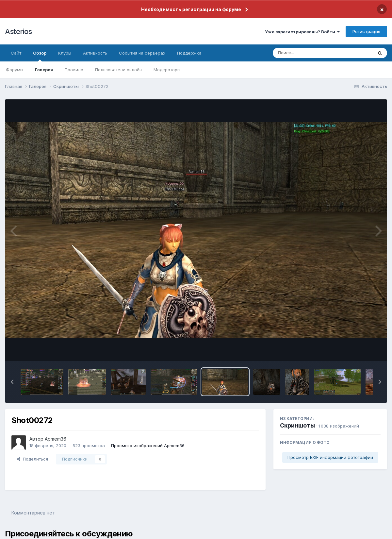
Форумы (15, 70)
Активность (95, 53)
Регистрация (366, 31)
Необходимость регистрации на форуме (191, 9)
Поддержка (189, 53)
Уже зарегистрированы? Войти (302, 32)
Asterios (18, 31)
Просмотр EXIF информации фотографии (330, 457)
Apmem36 (56, 439)
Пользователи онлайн (118, 70)
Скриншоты (297, 425)
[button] (12, 382)
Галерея (44, 70)
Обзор (40, 56)
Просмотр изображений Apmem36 (148, 446)
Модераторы (167, 70)
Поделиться (32, 459)
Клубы (65, 53)
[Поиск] (310, 53)
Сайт (16, 53)
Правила (74, 70)
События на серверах (142, 53)
